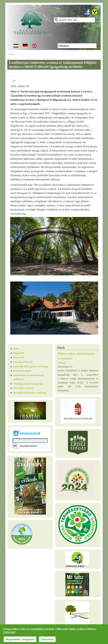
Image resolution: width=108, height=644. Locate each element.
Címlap (11, 54)
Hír (14, 81)
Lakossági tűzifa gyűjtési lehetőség (31, 366)
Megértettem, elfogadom (20, 640)
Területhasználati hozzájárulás (28, 384)
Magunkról (19, 353)
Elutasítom (47, 640)
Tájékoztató (9, 633)
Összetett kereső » (29, 446)
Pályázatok (19, 357)
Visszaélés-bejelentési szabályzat (30, 393)
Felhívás (62, 363)
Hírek (16, 349)
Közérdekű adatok (22, 371)
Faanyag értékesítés (23, 362)
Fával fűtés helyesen (23, 388)
